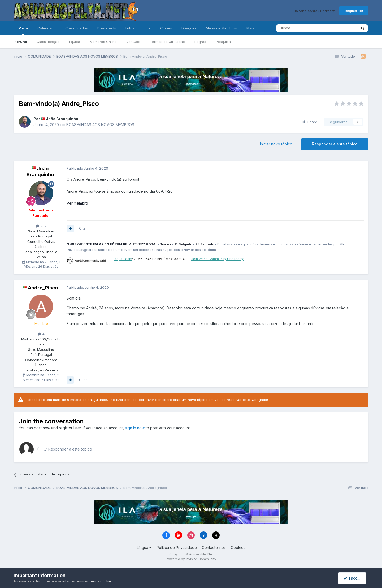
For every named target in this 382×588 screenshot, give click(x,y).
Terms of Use (100, 581)
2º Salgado (205, 244)
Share (310, 122)
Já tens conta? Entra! (314, 11)
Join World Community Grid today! (218, 259)
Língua (144, 548)
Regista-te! (354, 11)
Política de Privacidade (177, 548)
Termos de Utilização (167, 42)
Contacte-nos (214, 548)
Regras (200, 42)
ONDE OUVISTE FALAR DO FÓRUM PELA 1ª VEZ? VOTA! (112, 244)
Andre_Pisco (43, 288)
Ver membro (77, 203)
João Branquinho (62, 119)
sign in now (135, 428)
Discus (165, 244)
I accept (353, 578)
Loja (147, 28)
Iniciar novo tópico (276, 144)
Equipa (75, 42)
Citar (83, 228)
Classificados (77, 28)
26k (41, 226)
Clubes (166, 28)
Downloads (107, 28)
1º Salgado (183, 244)
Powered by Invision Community (191, 559)
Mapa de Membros (221, 28)
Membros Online (103, 42)
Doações (189, 28)
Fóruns (21, 42)
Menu (23, 31)
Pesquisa (223, 42)
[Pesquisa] (303, 28)
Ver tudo (133, 42)
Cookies (238, 548)
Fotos (130, 28)
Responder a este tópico (335, 144)
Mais (250, 28)
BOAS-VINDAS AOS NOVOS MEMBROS (100, 125)
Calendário (47, 28)
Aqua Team (123, 259)
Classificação (48, 42)
